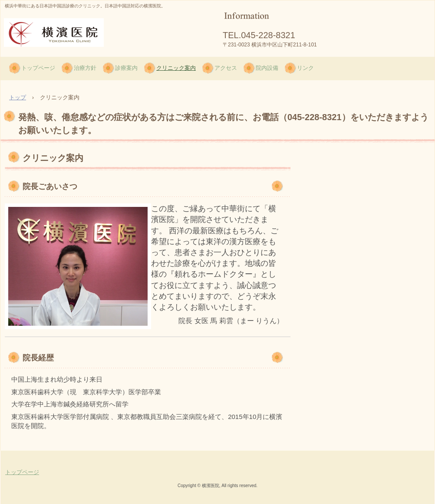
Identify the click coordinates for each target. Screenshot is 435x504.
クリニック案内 (176, 68)
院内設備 (267, 68)
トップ (18, 97)
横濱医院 (26, 55)
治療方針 (85, 68)
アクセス (226, 68)
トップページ (38, 68)
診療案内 (126, 68)
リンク (305, 68)
